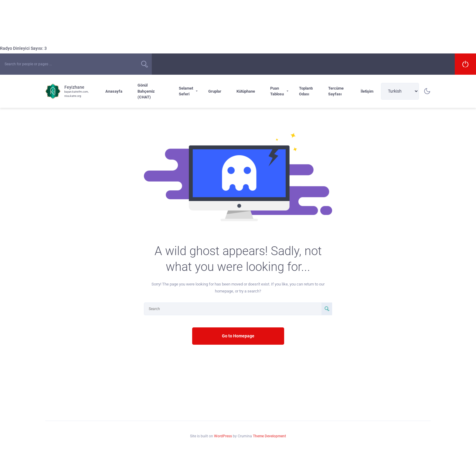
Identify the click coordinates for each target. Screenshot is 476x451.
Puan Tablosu (277, 91)
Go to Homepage (238, 336)
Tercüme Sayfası (336, 91)
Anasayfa (114, 91)
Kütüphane (246, 91)
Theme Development (269, 436)
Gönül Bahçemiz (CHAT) (146, 91)
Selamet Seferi (186, 91)
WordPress (223, 436)
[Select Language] (400, 91)
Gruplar (215, 91)
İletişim (367, 91)
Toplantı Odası (306, 91)
